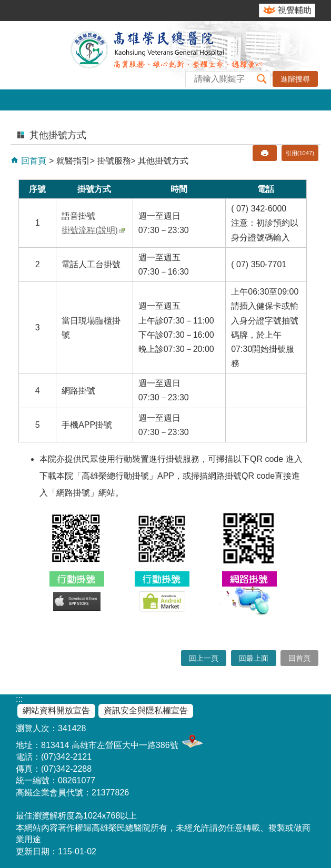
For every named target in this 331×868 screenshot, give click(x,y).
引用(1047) (300, 153)
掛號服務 (114, 161)
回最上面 (254, 658)
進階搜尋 (295, 79)
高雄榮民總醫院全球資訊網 (166, 55)
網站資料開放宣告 (56, 710)
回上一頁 (204, 658)
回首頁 (33, 161)
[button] (262, 79)
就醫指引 (73, 161)
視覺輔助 (295, 10)
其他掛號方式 (163, 161)
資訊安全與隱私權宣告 (146, 710)
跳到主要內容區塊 (6, 6)
